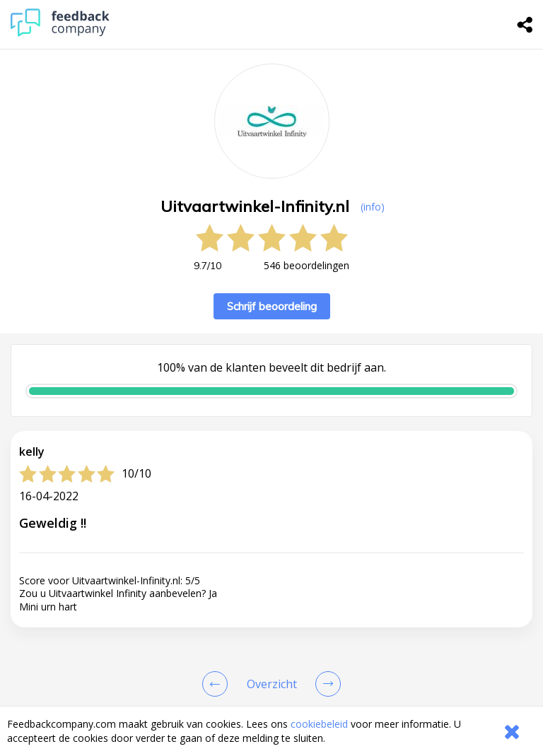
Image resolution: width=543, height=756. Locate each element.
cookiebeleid (319, 724)
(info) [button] (373, 207)
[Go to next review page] (325, 684)
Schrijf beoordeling (272, 306)
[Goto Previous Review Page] (218, 684)
